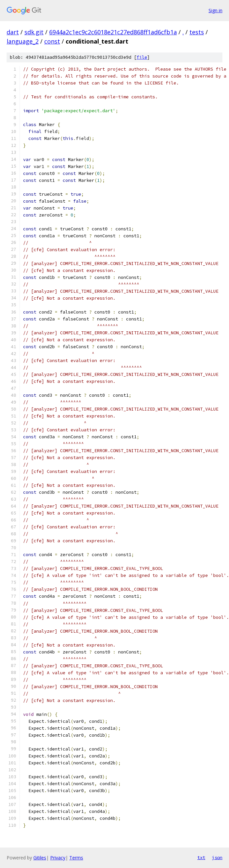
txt (201, 857)
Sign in (215, 10)
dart (13, 32)
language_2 (23, 41)
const (52, 41)
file (142, 57)
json (217, 857)
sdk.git (34, 32)
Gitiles (40, 858)
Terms (76, 858)
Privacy (58, 858)
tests (197, 32)
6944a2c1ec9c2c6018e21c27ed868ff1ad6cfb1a (113, 32)
